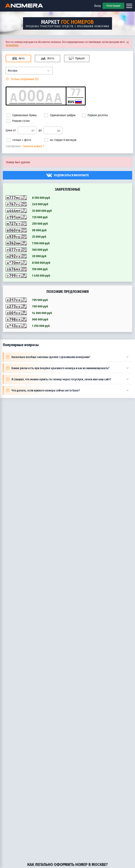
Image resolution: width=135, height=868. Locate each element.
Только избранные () (24, 79)
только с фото (19, 140)
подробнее (12, 45)
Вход (98, 6)
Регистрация (113, 6)
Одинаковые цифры (60, 115)
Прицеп (77, 58)
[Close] (128, 42)
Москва (13, 71)
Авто (18, 58)
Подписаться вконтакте (71, 175)
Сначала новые (32, 146)
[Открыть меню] (129, 6)
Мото (48, 58)
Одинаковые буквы (22, 115)
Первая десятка (95, 115)
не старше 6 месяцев (60, 140)
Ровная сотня (18, 121)
